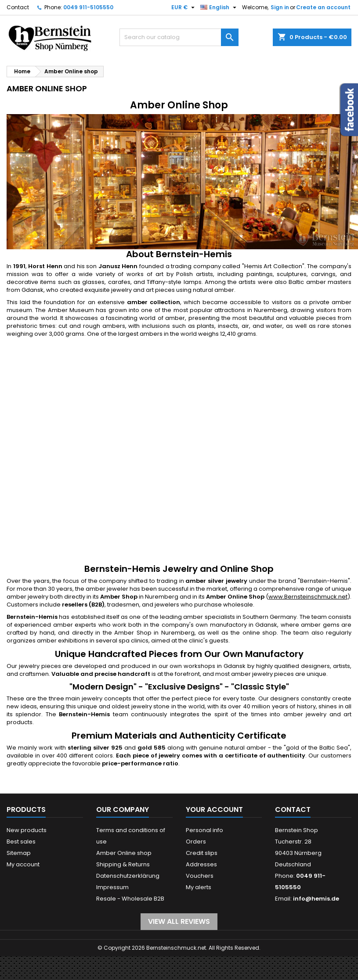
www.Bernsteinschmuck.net (308, 597)
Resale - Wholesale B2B (130, 899)
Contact (18, 7)
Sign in (280, 7)
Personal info (204, 830)
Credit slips (202, 853)
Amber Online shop (124, 853)
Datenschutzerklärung (128, 876)
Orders (196, 842)
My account (23, 864)
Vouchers (200, 876)
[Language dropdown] (219, 7)
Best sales (21, 842)
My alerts (199, 887)
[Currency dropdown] (184, 7)
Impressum (112, 887)
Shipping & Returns (123, 864)
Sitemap (19, 853)
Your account (214, 809)
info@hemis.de (316, 899)
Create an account (323, 7)
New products (27, 830)
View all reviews (179, 921)
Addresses (201, 864)
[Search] (179, 37)
